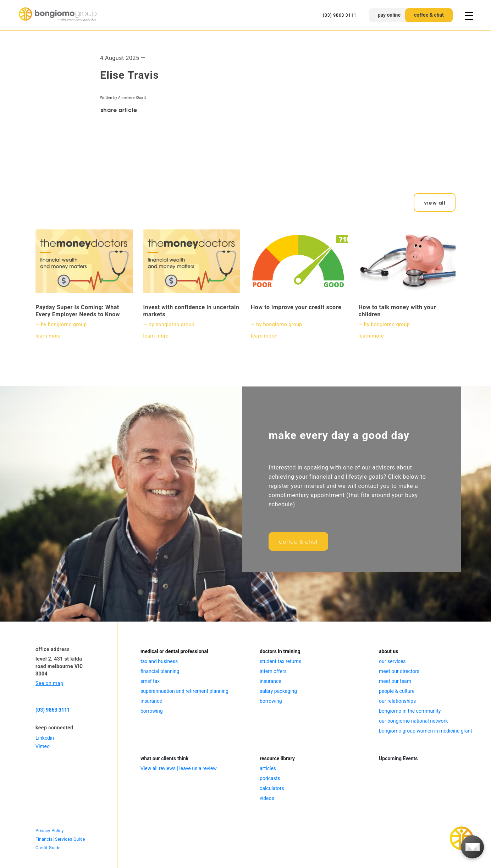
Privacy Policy (50, 831)
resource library (277, 758)
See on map (49, 683)
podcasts (270, 778)
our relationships (397, 701)
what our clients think (164, 758)
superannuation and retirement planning (184, 691)
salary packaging (278, 691)
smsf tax (150, 681)
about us (388, 651)
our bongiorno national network (413, 721)
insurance (151, 701)
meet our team (395, 681)
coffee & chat (429, 15)
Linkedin (45, 738)
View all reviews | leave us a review (179, 768)
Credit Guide (48, 848)
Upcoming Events (398, 758)
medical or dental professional (174, 651)
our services (392, 661)
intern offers (273, 671)
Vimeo (43, 746)
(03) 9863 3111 (340, 15)
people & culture (397, 691)
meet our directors (399, 671)
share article (119, 110)
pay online (389, 15)
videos (267, 798)
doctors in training (280, 651)
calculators (272, 788)
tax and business (159, 661)
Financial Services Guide (60, 839)
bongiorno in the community (410, 711)
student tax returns (280, 661)
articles (268, 768)
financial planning (160, 671)
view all (435, 202)
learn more (48, 336)
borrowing (152, 711)
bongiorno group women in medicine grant (426, 731)
